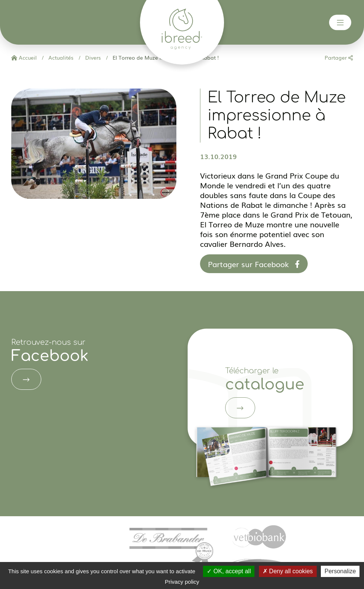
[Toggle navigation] (340, 23)
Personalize (340, 571)
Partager (339, 57)
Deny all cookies (288, 571)
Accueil (24, 57)
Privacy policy (182, 582)
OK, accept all (229, 571)
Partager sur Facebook (254, 264)
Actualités (60, 57)
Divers (92, 57)
